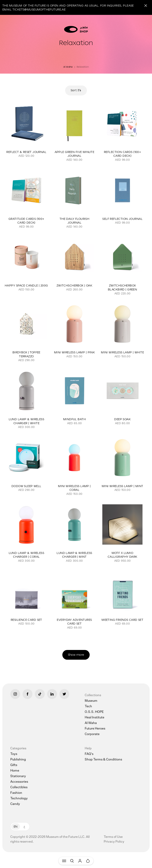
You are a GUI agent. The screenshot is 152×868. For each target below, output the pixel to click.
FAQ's (89, 754)
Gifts (14, 765)
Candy (15, 804)
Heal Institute (95, 718)
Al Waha (68, 67)
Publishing (18, 760)
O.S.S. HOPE (94, 712)
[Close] (146, 6)
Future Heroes (95, 729)
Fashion (16, 793)
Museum (91, 701)
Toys (14, 754)
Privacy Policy (114, 842)
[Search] (72, 861)
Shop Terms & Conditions (103, 760)
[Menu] (64, 861)
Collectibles (19, 787)
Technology (19, 799)
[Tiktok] (40, 694)
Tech (88, 707)
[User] (80, 861)
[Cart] (88, 861)
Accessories (19, 782)
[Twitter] (64, 694)
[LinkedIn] (52, 694)
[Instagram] (15, 694)
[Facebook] (28, 694)
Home (15, 771)
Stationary (18, 776)
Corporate (92, 734)
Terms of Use (113, 837)
